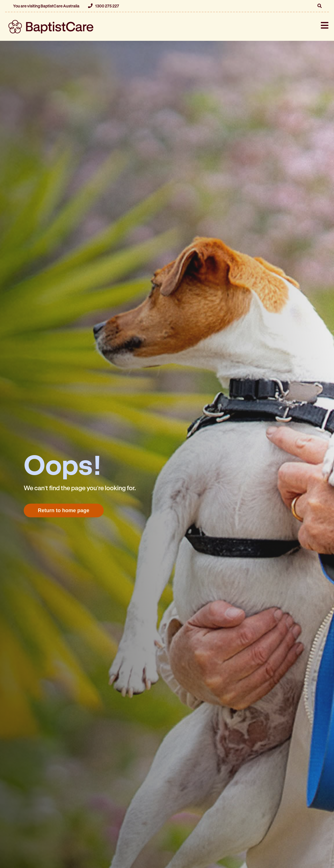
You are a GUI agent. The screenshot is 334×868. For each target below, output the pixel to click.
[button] (319, 6)
